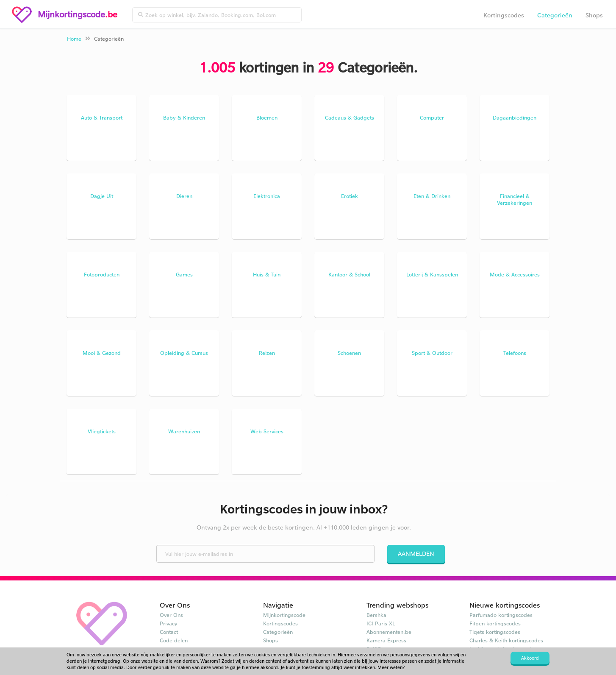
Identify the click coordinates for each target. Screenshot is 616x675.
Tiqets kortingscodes (495, 632)
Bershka (376, 615)
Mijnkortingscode (284, 615)
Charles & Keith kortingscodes (506, 640)
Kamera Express (386, 640)
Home (74, 39)
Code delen (174, 640)
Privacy (169, 623)
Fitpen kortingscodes (495, 623)
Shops (594, 15)
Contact (169, 632)
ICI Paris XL (381, 623)
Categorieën (555, 15)
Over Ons (171, 615)
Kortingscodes (504, 15)
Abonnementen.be (389, 632)
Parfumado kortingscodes (501, 615)
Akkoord (530, 658)
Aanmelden (416, 554)
